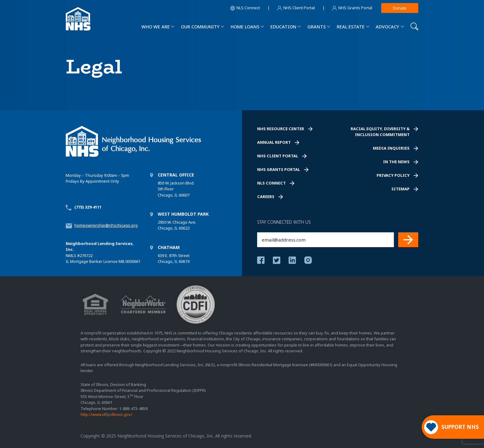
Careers (266, 197)
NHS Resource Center (281, 129)
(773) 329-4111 (88, 207)
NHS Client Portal (278, 156)
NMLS (71, 255)
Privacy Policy (393, 175)
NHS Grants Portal (279, 169)
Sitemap (401, 189)
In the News (396, 162)
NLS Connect (271, 183)
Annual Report (274, 142)
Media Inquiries (391, 148)
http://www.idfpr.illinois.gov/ (106, 414)
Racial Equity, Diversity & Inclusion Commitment (380, 132)
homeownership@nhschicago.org (106, 225)
